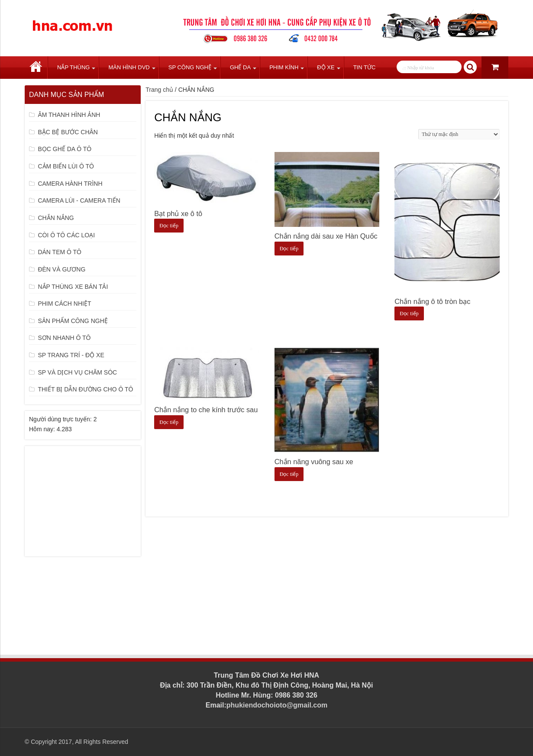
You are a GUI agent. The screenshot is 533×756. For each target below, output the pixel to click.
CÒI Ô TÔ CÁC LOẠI (66, 235)
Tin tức (365, 67)
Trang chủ (36, 68)
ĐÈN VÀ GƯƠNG (61, 269)
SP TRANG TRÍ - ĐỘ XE (71, 355)
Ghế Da (240, 67)
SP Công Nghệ (190, 67)
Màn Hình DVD (129, 67)
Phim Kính (284, 67)
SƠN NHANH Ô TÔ (64, 338)
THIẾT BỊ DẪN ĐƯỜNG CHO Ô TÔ (85, 389)
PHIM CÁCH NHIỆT (64, 304)
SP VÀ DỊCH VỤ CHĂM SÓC (77, 372)
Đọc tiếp (169, 226)
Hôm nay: (43, 429)
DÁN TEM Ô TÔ (60, 252)
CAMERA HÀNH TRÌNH (70, 184)
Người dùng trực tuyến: (61, 419)
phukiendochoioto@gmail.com (277, 705)
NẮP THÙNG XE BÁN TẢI (73, 287)
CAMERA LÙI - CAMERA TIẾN (79, 200)
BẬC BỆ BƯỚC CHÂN (68, 132)
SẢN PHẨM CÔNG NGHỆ (73, 321)
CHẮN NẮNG (56, 218)
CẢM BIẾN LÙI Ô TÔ (66, 166)
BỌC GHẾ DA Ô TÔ (65, 149)
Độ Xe (326, 67)
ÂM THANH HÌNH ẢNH (69, 115)
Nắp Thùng (73, 67)
